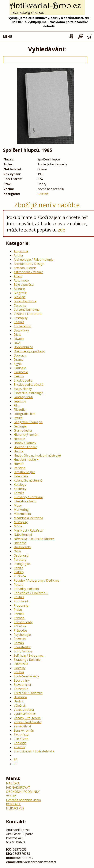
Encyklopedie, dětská (28, 385)
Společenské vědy (26, 676)
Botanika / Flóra (25, 301)
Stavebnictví (22, 685)
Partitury (20, 560)
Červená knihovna (27, 310)
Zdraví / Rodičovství (28, 722)
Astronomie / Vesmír (28, 272)
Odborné (20, 543)
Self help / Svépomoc (28, 655)
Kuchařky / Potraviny (28, 497)
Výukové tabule (25, 714)
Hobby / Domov (25, 443)
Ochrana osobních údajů (23, 800)
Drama (19, 360)
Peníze (18, 568)
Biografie (20, 293)
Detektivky (21, 330)
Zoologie (20, 743)
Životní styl (21, 735)
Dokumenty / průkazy (29, 351)
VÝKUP (11, 796)
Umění (18, 701)
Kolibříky (20, 489)
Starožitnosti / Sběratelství (33, 751)
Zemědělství (22, 726)
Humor (19, 464)
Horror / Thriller (25, 447)
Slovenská (21, 664)
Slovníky (20, 668)
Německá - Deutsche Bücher (34, 539)
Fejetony (20, 401)
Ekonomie (21, 372)
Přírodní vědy (23, 622)
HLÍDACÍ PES (15, 808)
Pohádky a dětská (26, 589)
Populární (21, 601)
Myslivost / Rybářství (28, 530)
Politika (19, 597)
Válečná (19, 705)
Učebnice (20, 697)
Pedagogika (22, 564)
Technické (21, 689)
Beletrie (43, 194)
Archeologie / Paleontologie (34, 260)
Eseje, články (23, 389)
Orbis (18, 551)
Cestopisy (21, 318)
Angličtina (21, 251)
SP (15, 760)
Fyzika (18, 418)
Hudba (18, 451)
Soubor (19, 672)
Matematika (22, 514)
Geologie (20, 426)
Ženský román (24, 730)
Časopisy (20, 305)
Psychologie (22, 635)
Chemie (19, 322)
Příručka (20, 626)
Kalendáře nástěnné (28, 480)
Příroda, (19, 618)
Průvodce (20, 630)
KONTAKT (13, 804)
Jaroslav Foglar (24, 472)
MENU (8, 37)
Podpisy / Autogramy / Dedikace (36, 580)
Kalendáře (21, 476)
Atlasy (18, 276)
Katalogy (20, 485)
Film (17, 405)
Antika (18, 255)
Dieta (17, 335)
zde (62, 230)
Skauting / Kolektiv (27, 660)
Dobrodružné (23, 347)
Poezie (18, 585)
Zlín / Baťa (21, 739)
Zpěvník (19, 747)
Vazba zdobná (24, 710)
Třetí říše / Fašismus (28, 693)
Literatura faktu (25, 501)
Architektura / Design (29, 264)
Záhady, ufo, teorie (27, 718)
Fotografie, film (24, 414)
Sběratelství (22, 647)
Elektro (19, 376)
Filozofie (20, 410)
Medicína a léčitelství (28, 518)
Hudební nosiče (25, 460)
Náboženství (23, 535)
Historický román (26, 435)
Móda (18, 526)
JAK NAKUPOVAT (18, 787)
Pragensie (21, 605)
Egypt (18, 364)
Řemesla (20, 639)
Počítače (20, 576)
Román (19, 643)
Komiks (19, 493)
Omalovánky (23, 547)
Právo (18, 610)
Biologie (20, 297)
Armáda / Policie (25, 268)
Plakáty (19, 572)
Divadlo (19, 339)
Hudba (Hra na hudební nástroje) (37, 455)
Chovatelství (22, 326)
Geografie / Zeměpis (28, 422)
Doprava (20, 355)
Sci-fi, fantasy (23, 651)
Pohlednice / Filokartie (29, 593)
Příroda (19, 614)
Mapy (18, 505)
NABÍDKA (13, 783)
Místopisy (21, 522)
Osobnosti (21, 555)
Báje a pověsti (24, 285)
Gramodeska (23, 430)
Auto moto (21, 280)
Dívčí (17, 343)
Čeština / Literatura (28, 314)
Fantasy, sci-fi (23, 397)
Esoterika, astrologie (28, 393)
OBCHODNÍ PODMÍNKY (23, 792)
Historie (19, 439)
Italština (19, 468)
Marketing (21, 510)
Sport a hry (22, 680)
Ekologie (20, 368)
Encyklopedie (23, 380)
